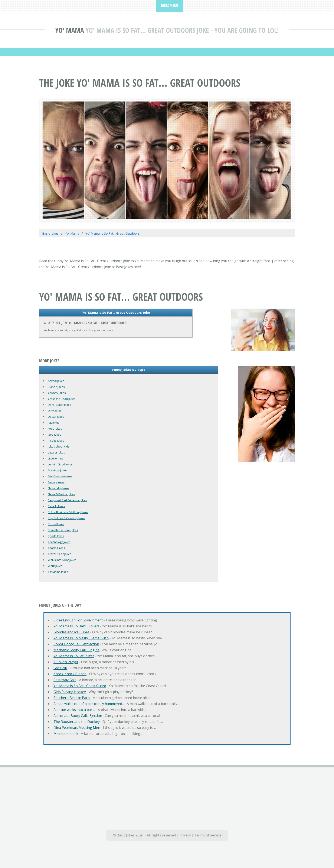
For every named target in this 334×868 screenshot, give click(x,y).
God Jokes (55, 435)
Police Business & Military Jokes (68, 512)
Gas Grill (60, 668)
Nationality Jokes (59, 488)
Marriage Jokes (58, 470)
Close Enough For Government (78, 620)
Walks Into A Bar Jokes (62, 560)
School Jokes (56, 524)
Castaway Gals (65, 680)
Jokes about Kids (59, 446)
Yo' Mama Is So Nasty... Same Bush (81, 638)
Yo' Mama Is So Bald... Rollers (76, 626)
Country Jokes (57, 393)
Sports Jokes (56, 536)
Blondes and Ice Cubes (71, 632)
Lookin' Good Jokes (60, 464)
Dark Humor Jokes (60, 405)
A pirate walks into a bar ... (74, 710)
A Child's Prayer (66, 662)
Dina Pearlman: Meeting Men (77, 728)
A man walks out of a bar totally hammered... (89, 704)
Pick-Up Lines (56, 506)
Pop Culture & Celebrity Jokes (67, 518)
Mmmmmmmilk (66, 734)
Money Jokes (56, 482)
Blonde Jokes (56, 387)
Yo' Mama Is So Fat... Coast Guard (80, 686)
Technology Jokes (59, 542)
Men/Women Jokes (60, 476)
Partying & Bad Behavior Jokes (67, 500)
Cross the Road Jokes (62, 399)
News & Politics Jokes (61, 494)
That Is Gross (56, 548)
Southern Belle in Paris (72, 698)
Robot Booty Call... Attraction (76, 644)
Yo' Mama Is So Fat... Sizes (74, 656)
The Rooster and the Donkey (77, 722)
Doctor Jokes (56, 417)
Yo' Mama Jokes (58, 572)
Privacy (185, 835)
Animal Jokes (56, 381)
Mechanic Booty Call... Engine (76, 650)
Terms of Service (208, 835)
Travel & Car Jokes (60, 554)
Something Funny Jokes (63, 530)
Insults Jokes (56, 440)
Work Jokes (55, 566)
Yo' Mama (70, 30)
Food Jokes (55, 429)
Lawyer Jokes (56, 452)
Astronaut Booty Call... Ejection (78, 716)
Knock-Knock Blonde (70, 674)
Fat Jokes (54, 423)
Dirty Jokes (55, 411)
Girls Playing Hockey (70, 692)
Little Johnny (56, 458)
